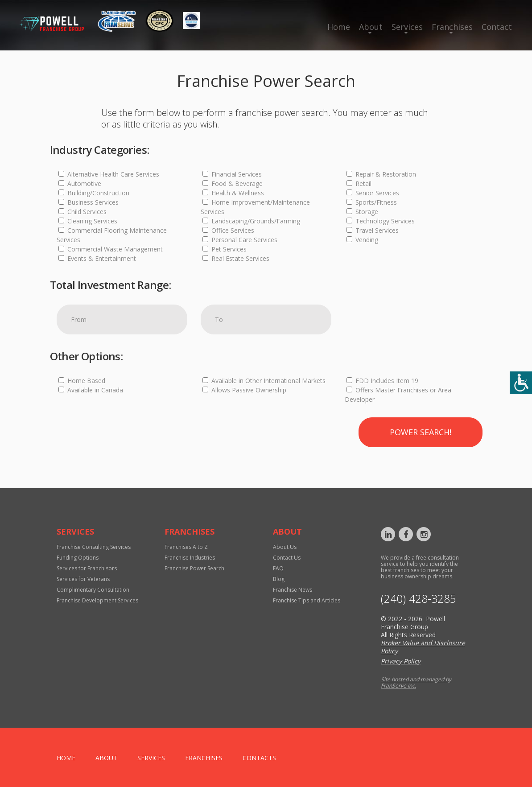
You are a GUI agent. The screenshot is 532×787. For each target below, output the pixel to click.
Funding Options (78, 558)
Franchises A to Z (186, 547)
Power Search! (421, 432)
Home (339, 27)
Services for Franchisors (87, 568)
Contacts (259, 758)
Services (407, 27)
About (371, 27)
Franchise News (293, 590)
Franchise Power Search (194, 568)
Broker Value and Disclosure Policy (423, 647)
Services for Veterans (83, 579)
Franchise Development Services (97, 600)
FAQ (278, 568)
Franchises (452, 27)
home (66, 758)
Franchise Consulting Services (94, 547)
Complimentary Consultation (93, 590)
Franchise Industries (190, 558)
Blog (279, 579)
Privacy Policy (401, 661)
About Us (285, 547)
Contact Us (287, 558)
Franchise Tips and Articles (307, 600)
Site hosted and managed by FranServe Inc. (416, 682)
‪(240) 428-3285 (419, 599)
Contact (497, 27)
